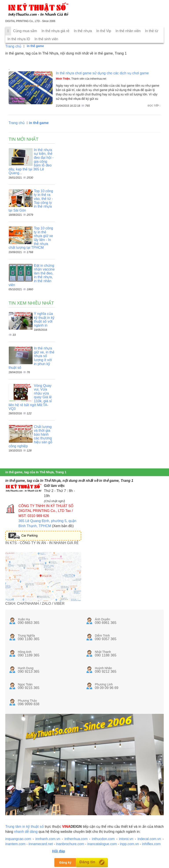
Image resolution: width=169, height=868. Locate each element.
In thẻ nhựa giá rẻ (55, 31)
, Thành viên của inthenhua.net (81, 79)
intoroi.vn (126, 839)
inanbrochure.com (70, 844)
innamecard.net (41, 844)
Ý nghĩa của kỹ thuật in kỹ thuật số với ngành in (44, 320)
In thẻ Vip (104, 31)
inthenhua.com (76, 839)
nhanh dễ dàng (26, 832)
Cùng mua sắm (25, 31)
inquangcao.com (18, 839)
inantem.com (15, 844)
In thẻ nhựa (83, 31)
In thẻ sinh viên (46, 39)
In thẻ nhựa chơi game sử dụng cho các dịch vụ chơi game (102, 73)
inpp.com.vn (129, 844)
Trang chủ (13, 46)
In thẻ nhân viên (128, 31)
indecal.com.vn (149, 839)
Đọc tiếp (154, 106)
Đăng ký (65, 863)
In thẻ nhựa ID (19, 39)
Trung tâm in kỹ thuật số (25, 827)
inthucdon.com (103, 839)
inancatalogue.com (102, 844)
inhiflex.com (151, 844)
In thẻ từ (152, 31)
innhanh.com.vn (48, 839)
